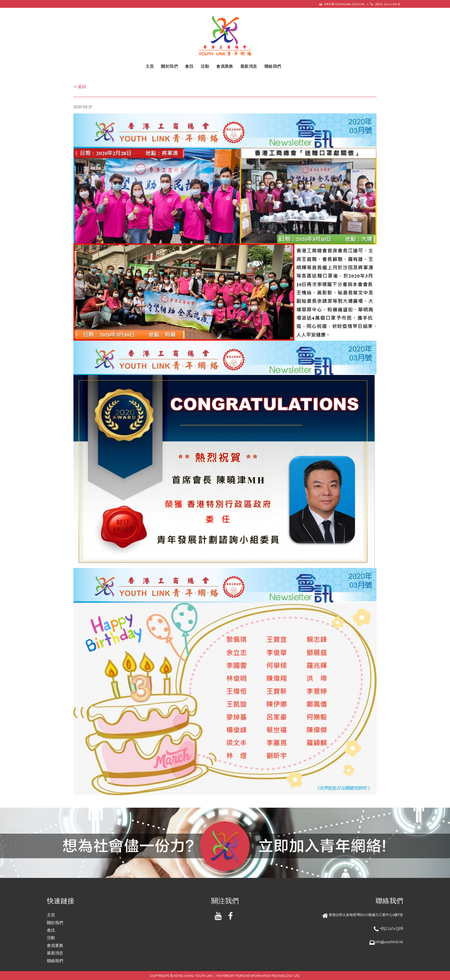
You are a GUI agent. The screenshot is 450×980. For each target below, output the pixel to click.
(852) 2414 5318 (387, 4)
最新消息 (249, 66)
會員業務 (225, 66)
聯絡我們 (273, 66)
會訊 (189, 66)
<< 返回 (80, 87)
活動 (51, 938)
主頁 (150, 66)
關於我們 (169, 66)
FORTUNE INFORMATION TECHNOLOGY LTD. (268, 976)
